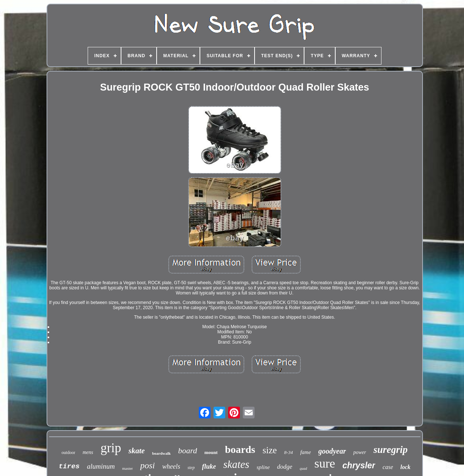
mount (211, 452)
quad (303, 468)
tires (69, 466)
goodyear (332, 451)
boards (240, 449)
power (360, 452)
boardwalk (162, 453)
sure (325, 463)
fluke (209, 466)
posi (147, 465)
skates (236, 464)
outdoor (68, 453)
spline (263, 467)
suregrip (390, 450)
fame (305, 452)
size (270, 450)
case (388, 467)
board (187, 451)
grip (111, 448)
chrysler (359, 465)
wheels (171, 466)
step (191, 468)
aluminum (101, 466)
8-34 (289, 452)
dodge (285, 467)
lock (406, 467)
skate (136, 451)
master (127, 468)
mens (88, 452)
